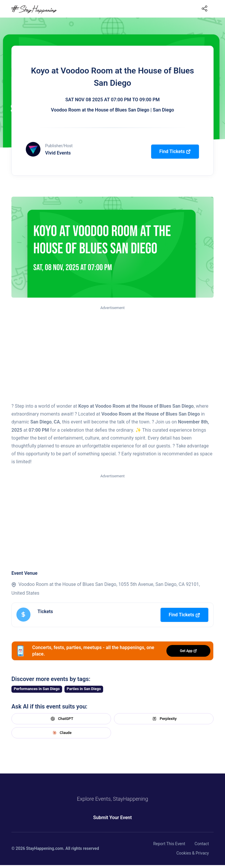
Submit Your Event (112, 818)
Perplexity (164, 719)
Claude (61, 733)
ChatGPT (61, 719)
